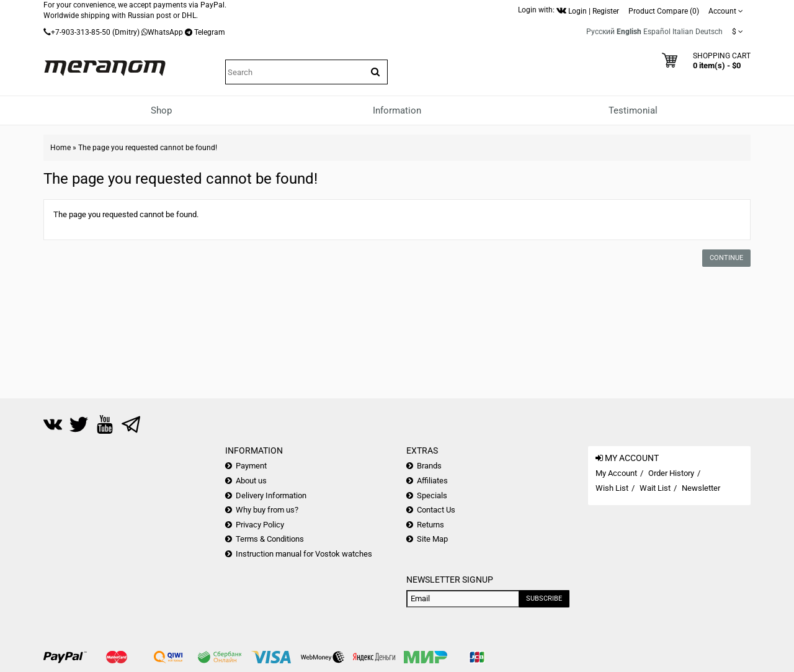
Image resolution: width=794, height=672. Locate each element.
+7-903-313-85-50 (81, 32)
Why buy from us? (267, 510)
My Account (616, 473)
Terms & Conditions (270, 539)
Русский (600, 32)
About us (251, 481)
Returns (430, 525)
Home (60, 148)
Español (657, 32)
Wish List (612, 488)
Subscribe (544, 598)
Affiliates (432, 481)
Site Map (432, 539)
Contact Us (436, 510)
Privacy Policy (260, 525)
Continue (726, 258)
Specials (432, 495)
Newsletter (701, 488)
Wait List (655, 488)
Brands (429, 466)
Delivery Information (271, 495)
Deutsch (709, 32)
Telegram (210, 32)
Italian (683, 32)
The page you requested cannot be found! (148, 148)
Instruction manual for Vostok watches (304, 554)
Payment (251, 466)
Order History (671, 473)
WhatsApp (165, 32)
